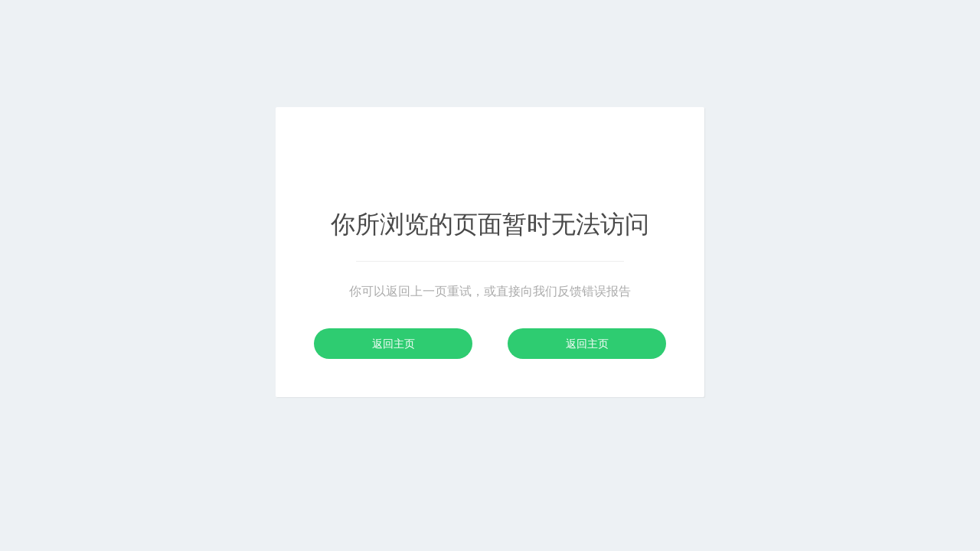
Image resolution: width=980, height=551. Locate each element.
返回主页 (394, 344)
